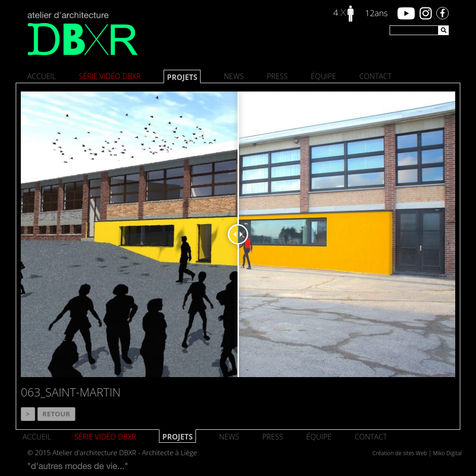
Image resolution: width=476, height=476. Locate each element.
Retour (56, 414)
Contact (375, 76)
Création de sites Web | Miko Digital (417, 453)
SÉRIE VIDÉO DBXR (110, 76)
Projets (182, 77)
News (234, 76)
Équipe (324, 76)
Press (277, 76)
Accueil (42, 76)
